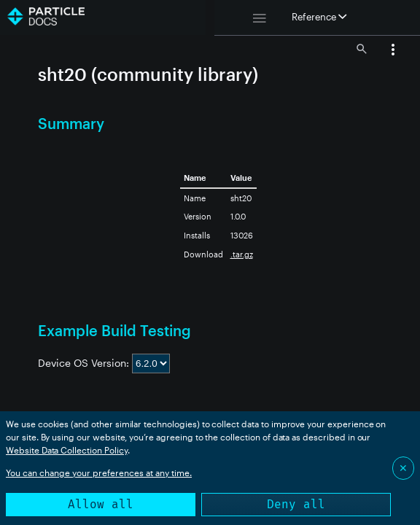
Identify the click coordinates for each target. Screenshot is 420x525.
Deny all (296, 504)
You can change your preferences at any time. (99, 472)
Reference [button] (319, 17)
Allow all (101, 504)
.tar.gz (242, 254)
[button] (393, 51)
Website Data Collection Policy (67, 450)
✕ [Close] (403, 468)
